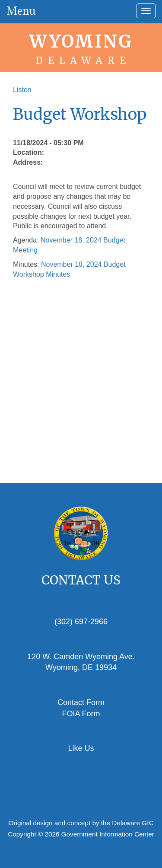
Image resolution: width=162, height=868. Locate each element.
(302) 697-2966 (81, 622)
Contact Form (81, 702)
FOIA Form (81, 714)
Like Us (81, 748)
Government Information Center (108, 834)
